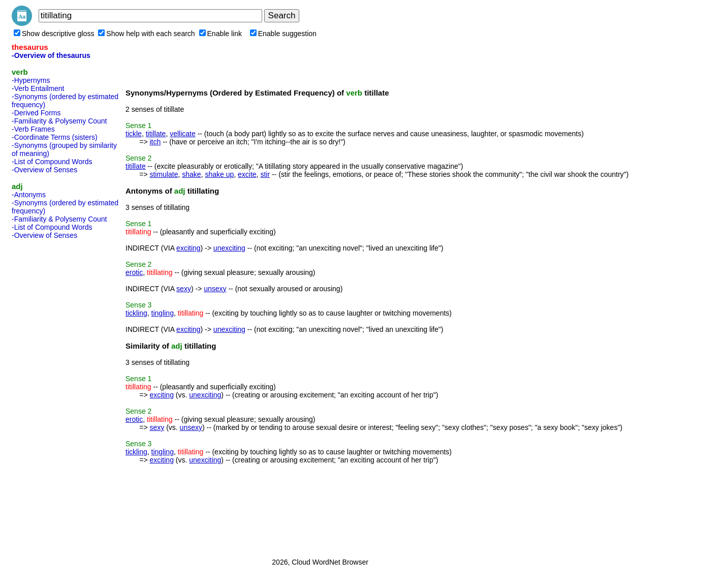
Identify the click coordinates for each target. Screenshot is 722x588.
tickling (136, 313)
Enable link (221, 34)
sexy (184, 289)
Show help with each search (146, 34)
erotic (134, 272)
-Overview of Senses (44, 170)
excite (247, 174)
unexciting (229, 248)
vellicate (183, 134)
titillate (156, 134)
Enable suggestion (283, 34)
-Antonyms (29, 195)
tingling (163, 313)
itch (155, 142)
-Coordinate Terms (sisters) (55, 137)
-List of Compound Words (52, 162)
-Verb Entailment (38, 88)
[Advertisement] (52, 395)
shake (191, 174)
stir (265, 174)
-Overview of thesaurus (51, 55)
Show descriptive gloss (54, 34)
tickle (134, 134)
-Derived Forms (36, 113)
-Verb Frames (33, 129)
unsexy (215, 289)
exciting (188, 248)
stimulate (164, 174)
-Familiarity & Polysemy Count (59, 121)
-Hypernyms (31, 80)
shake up (219, 174)
